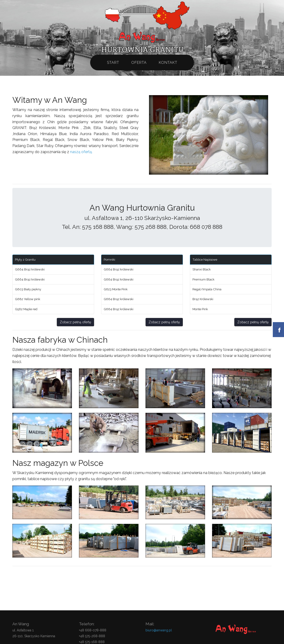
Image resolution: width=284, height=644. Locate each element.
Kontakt (168, 63)
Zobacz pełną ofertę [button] (75, 322)
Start (113, 63)
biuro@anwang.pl (159, 630)
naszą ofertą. (81, 152)
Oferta (139, 63)
